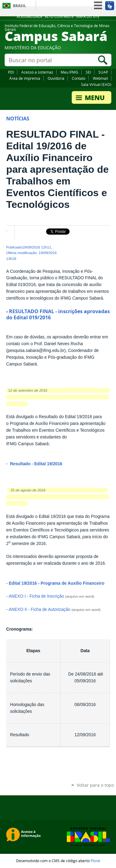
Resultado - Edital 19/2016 (35, 464)
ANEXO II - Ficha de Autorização (40, 610)
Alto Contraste (59, 17)
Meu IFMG (69, 72)
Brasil (19, 6)
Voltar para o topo (95, 785)
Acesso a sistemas (37, 72)
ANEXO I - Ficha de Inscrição (36, 596)
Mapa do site (88, 17)
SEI (88, 72)
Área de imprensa (25, 78)
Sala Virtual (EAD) (96, 84)
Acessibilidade (30, 17)
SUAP (103, 72)
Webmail (100, 78)
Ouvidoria (56, 78)
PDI (11, 72)
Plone (95, 861)
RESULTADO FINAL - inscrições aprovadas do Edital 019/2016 (58, 314)
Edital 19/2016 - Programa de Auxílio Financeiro (56, 583)
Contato (79, 78)
